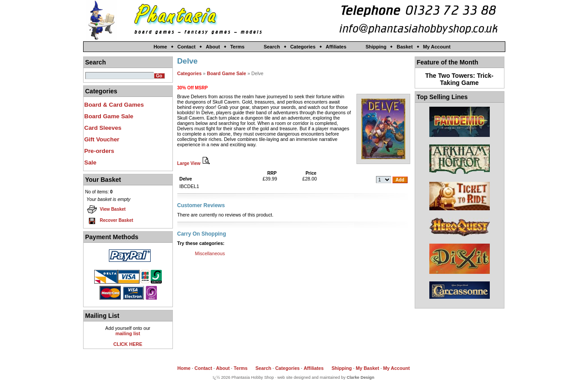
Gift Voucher (102, 139)
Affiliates (336, 47)
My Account (437, 47)
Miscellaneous (210, 253)
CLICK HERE (128, 344)
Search (272, 47)
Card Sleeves (103, 128)
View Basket (106, 209)
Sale (90, 162)
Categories (303, 47)
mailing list (128, 333)
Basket (404, 47)
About (213, 47)
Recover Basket (110, 221)
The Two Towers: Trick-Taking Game (460, 79)
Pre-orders (99, 151)
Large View (195, 163)
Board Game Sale (109, 116)
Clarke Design (360, 377)
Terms (237, 47)
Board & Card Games (114, 105)
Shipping (376, 47)
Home (160, 47)
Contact (186, 47)
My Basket (367, 368)
